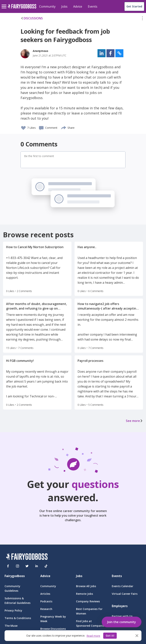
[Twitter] (27, 566)
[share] (64, 127)
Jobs (64, 6)
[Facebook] (8, 566)
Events (93, 6)
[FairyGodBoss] (27, 557)
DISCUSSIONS (32, 18)
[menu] (5, 3)
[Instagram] (17, 566)
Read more (93, 636)
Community (47, 6)
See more (134, 421)
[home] (22, 8)
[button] (142, 19)
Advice (78, 6)
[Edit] (142, 19)
